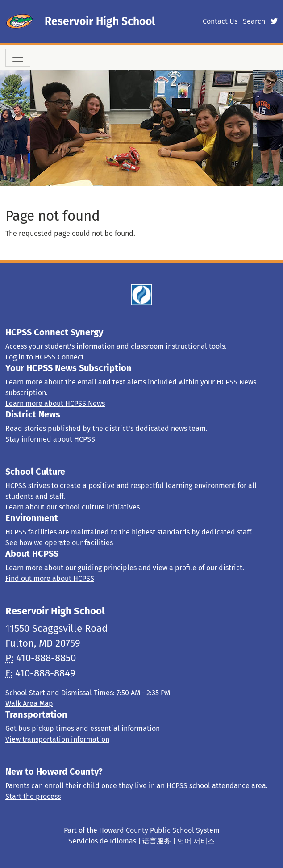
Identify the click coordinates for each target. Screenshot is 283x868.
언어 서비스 (196, 841)
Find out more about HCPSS (50, 578)
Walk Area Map (29, 703)
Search (254, 21)
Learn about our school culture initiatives (73, 507)
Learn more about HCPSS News (55, 403)
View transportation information (57, 739)
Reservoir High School (100, 21)
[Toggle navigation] (18, 58)
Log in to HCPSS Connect (45, 357)
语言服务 (157, 841)
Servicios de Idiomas (102, 841)
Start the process (33, 796)
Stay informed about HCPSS (50, 439)
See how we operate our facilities (59, 543)
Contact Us (220, 21)
